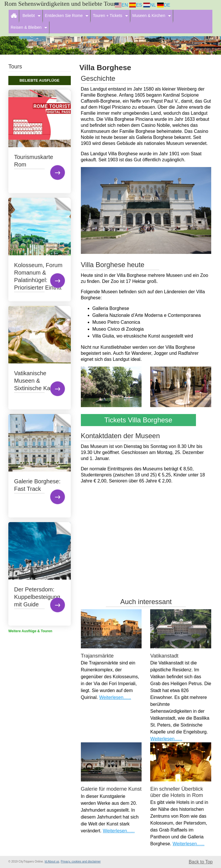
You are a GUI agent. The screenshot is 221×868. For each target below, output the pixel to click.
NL (149, 5)
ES (136, 5)
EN (121, 5)
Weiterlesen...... (115, 697)
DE (164, 5)
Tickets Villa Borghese (138, 420)
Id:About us (52, 862)
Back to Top (201, 862)
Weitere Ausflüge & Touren (30, 631)
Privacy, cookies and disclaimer (81, 862)
